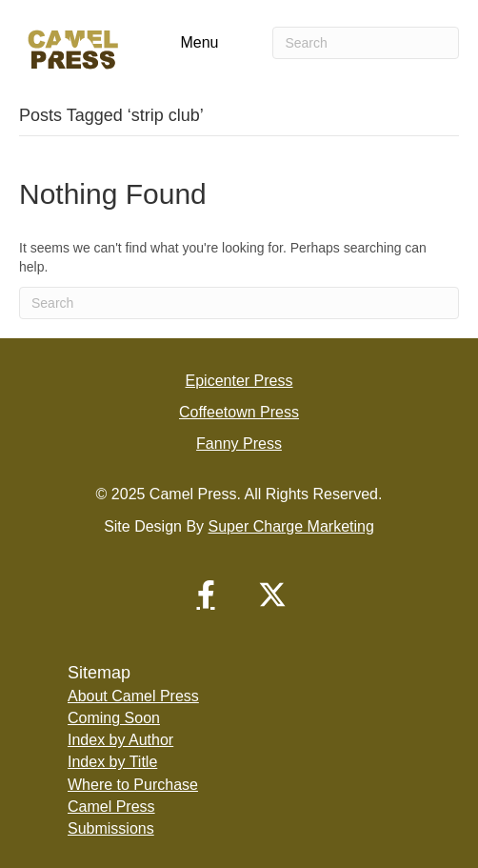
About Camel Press (133, 696)
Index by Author (120, 740)
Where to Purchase (133, 785)
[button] (206, 595)
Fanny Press (239, 444)
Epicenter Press (239, 381)
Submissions (111, 828)
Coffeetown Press (239, 412)
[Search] (366, 43)
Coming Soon (114, 718)
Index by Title (112, 762)
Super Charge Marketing (291, 526)
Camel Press (111, 807)
